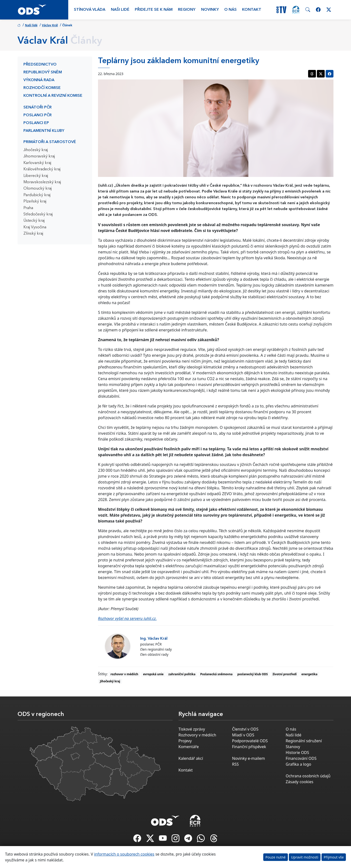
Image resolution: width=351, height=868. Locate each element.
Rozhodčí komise (42, 88)
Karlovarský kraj (37, 163)
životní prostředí (284, 674)
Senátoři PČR (38, 107)
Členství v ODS (245, 729)
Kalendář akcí (191, 758)
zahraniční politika (182, 674)
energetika (310, 674)
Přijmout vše (334, 857)
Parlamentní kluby (44, 131)
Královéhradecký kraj (42, 169)
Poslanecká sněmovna (216, 674)
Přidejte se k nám (154, 10)
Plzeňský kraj (35, 202)
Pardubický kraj (37, 195)
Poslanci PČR (38, 115)
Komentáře (189, 747)
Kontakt (252, 10)
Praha (28, 208)
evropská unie (153, 674)
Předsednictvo (40, 65)
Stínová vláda (90, 10)
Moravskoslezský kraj (42, 182)
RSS (235, 764)
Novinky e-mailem (249, 758)
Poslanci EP (36, 123)
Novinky (210, 10)
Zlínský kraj (33, 234)
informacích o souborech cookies (124, 854)
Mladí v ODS (243, 735)
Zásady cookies (299, 782)
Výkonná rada (39, 80)
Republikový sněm (43, 72)
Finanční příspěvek (249, 747)
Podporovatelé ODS (250, 741)
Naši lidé (120, 10)
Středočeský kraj (38, 214)
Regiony (187, 10)
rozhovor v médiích (124, 674)
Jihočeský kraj (36, 150)
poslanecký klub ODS (253, 674)
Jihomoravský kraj (39, 156)
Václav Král (50, 25)
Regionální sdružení (304, 741)
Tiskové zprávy (192, 729)
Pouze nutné (276, 857)
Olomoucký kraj (38, 189)
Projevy (185, 741)
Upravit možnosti (305, 857)
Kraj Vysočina (35, 227)
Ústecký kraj (34, 221)
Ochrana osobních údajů (308, 776)
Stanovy (293, 747)
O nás (230, 10)
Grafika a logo (298, 764)
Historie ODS (297, 752)
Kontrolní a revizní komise (53, 96)
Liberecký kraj (36, 176)
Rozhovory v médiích (197, 735)
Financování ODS (301, 758)
